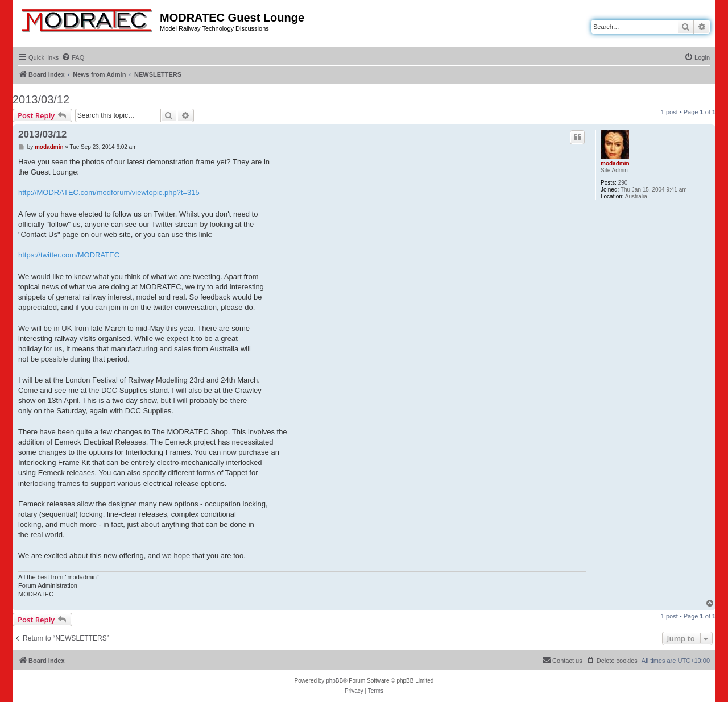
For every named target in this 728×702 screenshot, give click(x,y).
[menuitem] (73, 57)
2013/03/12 (41, 99)
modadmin (615, 163)
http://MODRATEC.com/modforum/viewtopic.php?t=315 (109, 192)
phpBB (334, 681)
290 (623, 183)
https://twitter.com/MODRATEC (69, 255)
